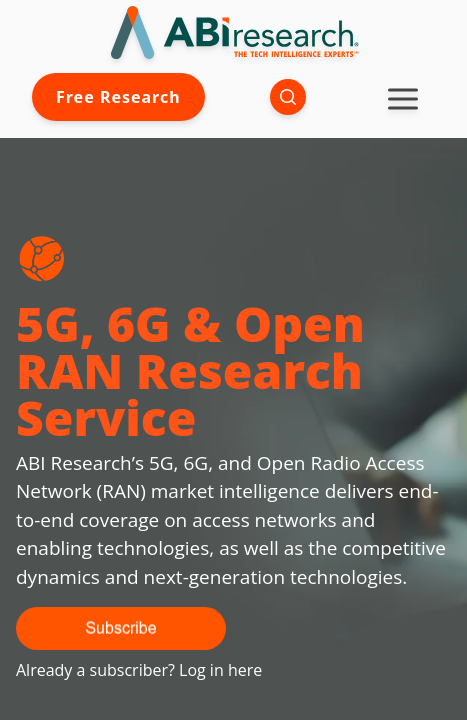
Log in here (220, 670)
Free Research (118, 97)
